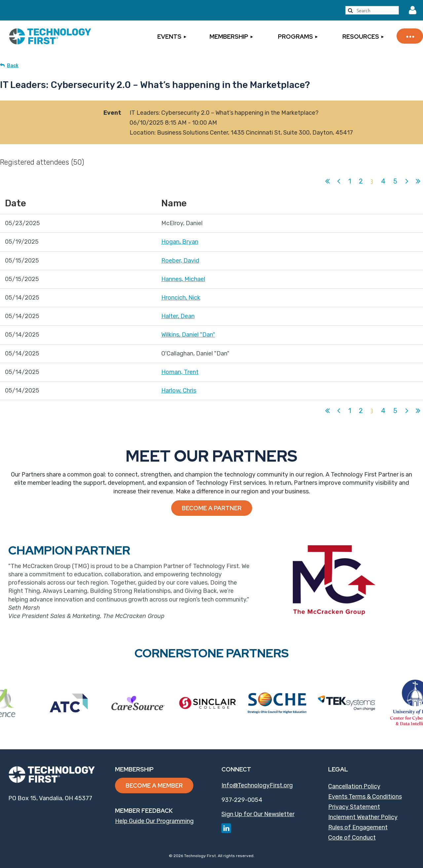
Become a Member (154, 785)
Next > (407, 181)
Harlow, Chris (179, 391)
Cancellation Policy (354, 786)
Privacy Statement (354, 807)
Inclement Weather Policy (363, 817)
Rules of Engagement (358, 827)
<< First (327, 181)
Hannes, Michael (183, 279)
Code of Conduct (352, 838)
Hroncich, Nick (181, 298)
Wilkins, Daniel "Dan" (188, 335)
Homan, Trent (180, 372)
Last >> (418, 181)
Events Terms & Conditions (365, 797)
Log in (413, 10)
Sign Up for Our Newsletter (258, 814)
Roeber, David (180, 261)
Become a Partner (212, 508)
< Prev (339, 181)
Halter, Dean (178, 316)
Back (13, 66)
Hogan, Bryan (180, 242)
